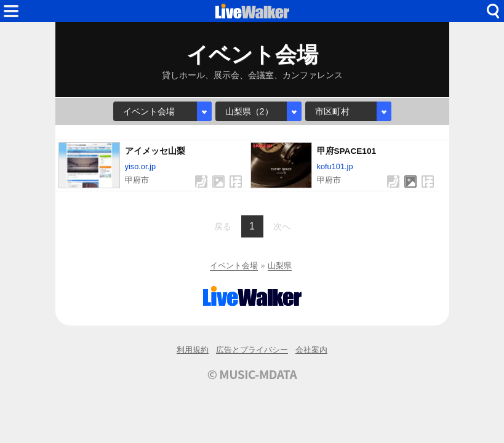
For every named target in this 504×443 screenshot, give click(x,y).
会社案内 (311, 350)
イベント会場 (234, 265)
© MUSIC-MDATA (252, 374)
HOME (252, 11)
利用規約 (193, 350)
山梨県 (280, 265)
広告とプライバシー (252, 350)
